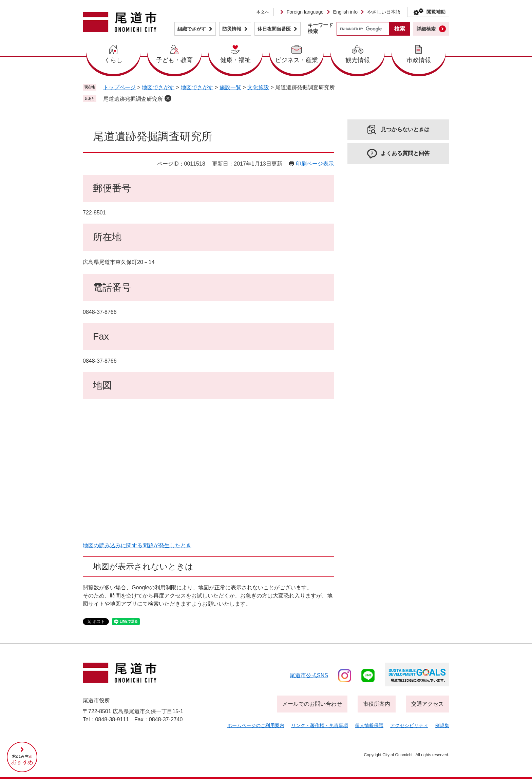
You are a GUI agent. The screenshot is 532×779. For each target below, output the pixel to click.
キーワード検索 (320, 28)
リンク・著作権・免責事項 (320, 725)
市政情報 (419, 60)
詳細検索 (426, 29)
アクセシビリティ (409, 725)
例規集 (442, 725)
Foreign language (305, 12)
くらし (113, 60)
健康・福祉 (235, 60)
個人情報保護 (369, 725)
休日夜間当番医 (274, 29)
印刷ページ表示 (315, 164)
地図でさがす (158, 87)
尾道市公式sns (309, 675)
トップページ (119, 87)
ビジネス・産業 (297, 60)
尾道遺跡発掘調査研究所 (133, 99)
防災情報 (232, 29)
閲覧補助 (436, 12)
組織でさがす (192, 29)
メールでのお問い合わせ (312, 704)
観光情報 (358, 60)
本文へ (263, 12)
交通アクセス (427, 704)
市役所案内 (377, 704)
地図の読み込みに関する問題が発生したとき (137, 545)
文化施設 (258, 87)
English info (345, 12)
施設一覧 (230, 87)
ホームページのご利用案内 (256, 725)
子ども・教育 (174, 60)
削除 (168, 98)
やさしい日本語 (384, 12)
